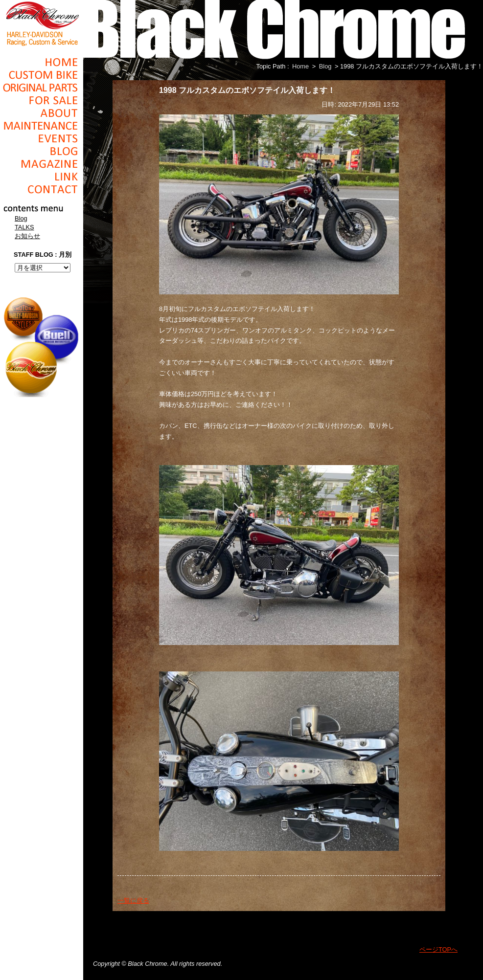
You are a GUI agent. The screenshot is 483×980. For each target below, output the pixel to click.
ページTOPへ (438, 949)
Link (42, 177)
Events (42, 138)
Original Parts (42, 88)
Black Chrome (42, 23)
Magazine (42, 164)
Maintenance (42, 126)
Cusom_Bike (42, 75)
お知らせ (27, 236)
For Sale (42, 100)
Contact (42, 189)
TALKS (24, 227)
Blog (42, 151)
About (42, 113)
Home (42, 62)
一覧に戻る (133, 901)
